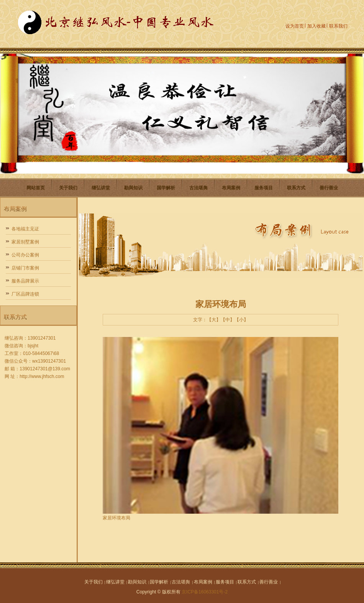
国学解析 (166, 188)
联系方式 (296, 188)
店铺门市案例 (25, 268)
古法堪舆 (198, 188)
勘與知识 (133, 188)
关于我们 (68, 188)
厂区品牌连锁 (25, 294)
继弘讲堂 (101, 188)
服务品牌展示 (25, 281)
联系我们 (338, 26)
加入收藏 (316, 26)
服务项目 (264, 188)
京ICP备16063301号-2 (205, 592)
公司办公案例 (25, 255)
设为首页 (295, 26)
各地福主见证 (25, 229)
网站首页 (36, 188)
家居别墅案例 (25, 242)
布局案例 (231, 188)
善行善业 (329, 188)
